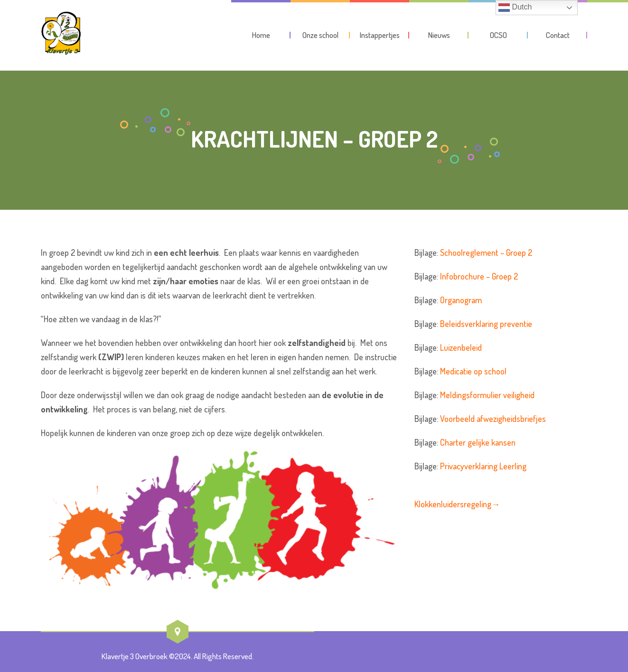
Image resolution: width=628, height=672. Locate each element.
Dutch (515, 8)
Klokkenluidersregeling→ (457, 504)
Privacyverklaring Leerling (483, 466)
